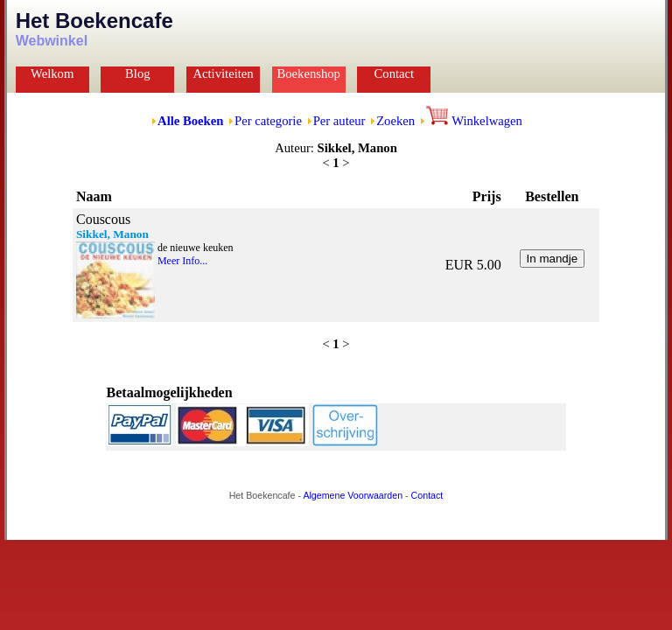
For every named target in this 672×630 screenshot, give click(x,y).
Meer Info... (182, 261)
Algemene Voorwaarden (353, 495)
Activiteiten (223, 73)
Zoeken (395, 121)
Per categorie (268, 121)
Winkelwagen (474, 121)
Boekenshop (308, 73)
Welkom (52, 73)
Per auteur (339, 121)
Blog (138, 73)
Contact (395, 73)
